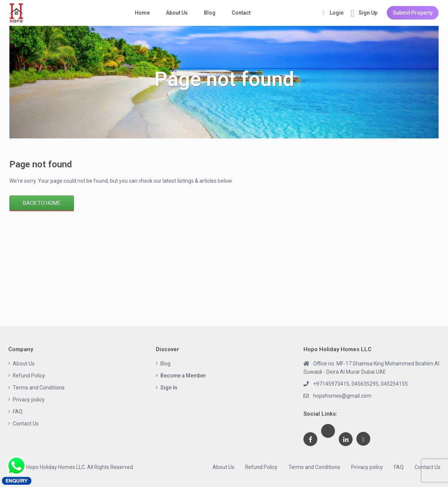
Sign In (169, 388)
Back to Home (42, 203)
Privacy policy (29, 400)
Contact (241, 13)
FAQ (18, 412)
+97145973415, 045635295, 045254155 (361, 384)
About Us (177, 13)
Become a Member (184, 376)
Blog (210, 13)
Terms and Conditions (39, 388)
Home (142, 13)
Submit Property (413, 13)
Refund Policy (29, 376)
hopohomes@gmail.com (342, 396)
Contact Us (26, 424)
